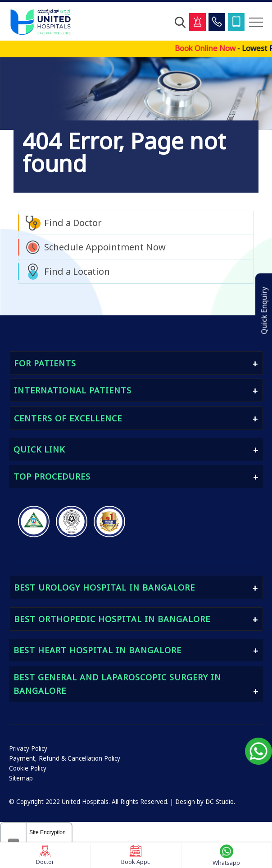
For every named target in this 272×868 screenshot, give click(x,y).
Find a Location (77, 271)
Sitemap (21, 778)
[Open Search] (180, 22)
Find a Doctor (73, 223)
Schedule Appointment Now (105, 247)
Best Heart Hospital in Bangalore (97, 650)
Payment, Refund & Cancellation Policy (65, 758)
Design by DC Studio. (205, 802)
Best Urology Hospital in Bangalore (104, 587)
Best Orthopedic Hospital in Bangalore (112, 619)
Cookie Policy (28, 768)
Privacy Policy (28, 748)
